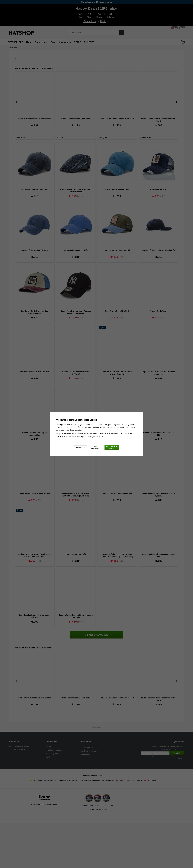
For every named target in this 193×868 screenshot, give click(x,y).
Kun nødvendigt (96, 447)
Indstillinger (80, 447)
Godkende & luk (112, 447)
